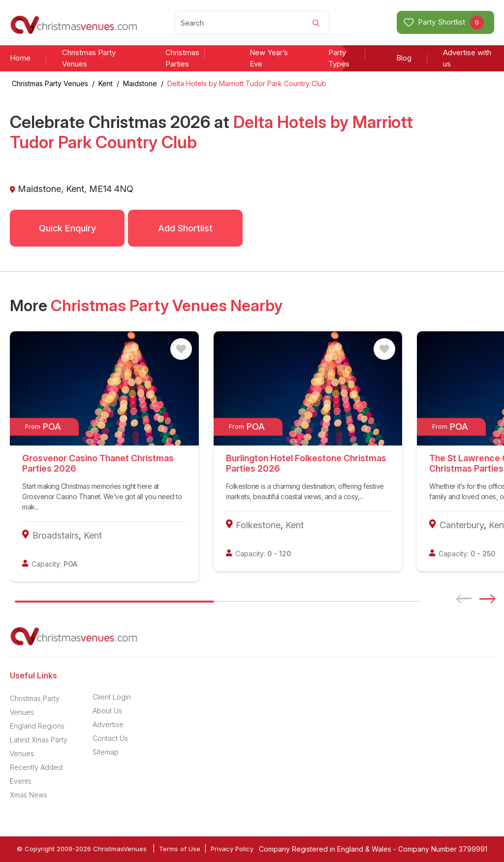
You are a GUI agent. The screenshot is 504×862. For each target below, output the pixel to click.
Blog (404, 58)
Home (20, 58)
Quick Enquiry (67, 228)
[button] (491, 599)
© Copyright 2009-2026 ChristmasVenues (82, 849)
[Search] (252, 23)
